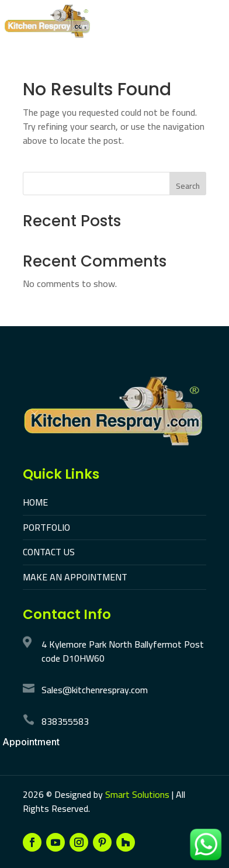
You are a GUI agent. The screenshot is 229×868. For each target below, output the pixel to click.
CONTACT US (49, 552)
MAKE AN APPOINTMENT (75, 577)
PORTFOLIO (46, 527)
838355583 (65, 721)
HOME (35, 502)
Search (188, 186)
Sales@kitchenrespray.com (95, 690)
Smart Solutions (137, 794)
